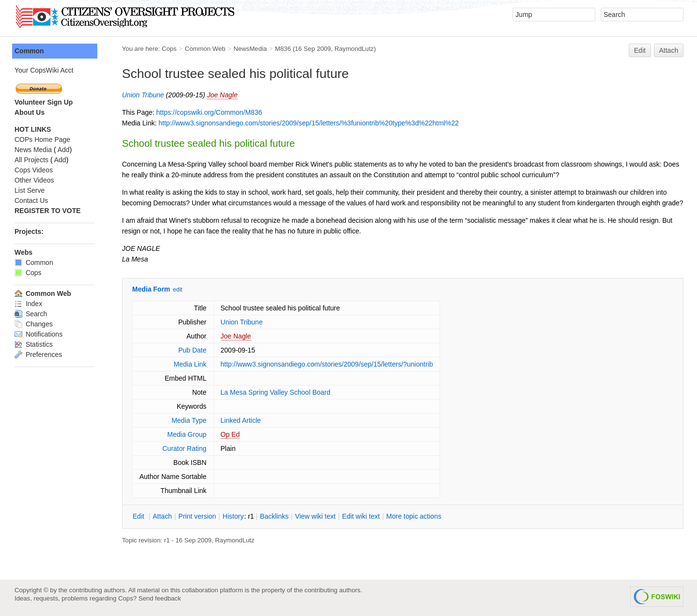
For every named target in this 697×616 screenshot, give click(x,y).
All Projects (31, 160)
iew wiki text (316, 516)
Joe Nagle (222, 95)
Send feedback (160, 598)
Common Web (205, 49)
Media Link (190, 364)
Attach (669, 50)
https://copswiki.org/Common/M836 (209, 112)
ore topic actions (414, 516)
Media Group (187, 434)
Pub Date (192, 350)
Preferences (38, 354)
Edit (640, 50)
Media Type (189, 420)
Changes (34, 324)
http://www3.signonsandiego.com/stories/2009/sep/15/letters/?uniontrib (327, 364)
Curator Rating (184, 448)
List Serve (30, 190)
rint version (197, 516)
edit (177, 290)
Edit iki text (361, 516)
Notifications (38, 334)
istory (233, 516)
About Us (30, 112)
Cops (169, 49)
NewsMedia (250, 49)
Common (29, 51)
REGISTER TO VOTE (48, 211)
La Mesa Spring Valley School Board (276, 392)
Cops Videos (34, 170)
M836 (283, 49)
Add (64, 150)
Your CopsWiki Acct (44, 70)
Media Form (151, 289)
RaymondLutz (354, 49)
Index (28, 304)
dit (139, 516)
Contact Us (31, 200)
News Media (33, 150)
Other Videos (34, 180)
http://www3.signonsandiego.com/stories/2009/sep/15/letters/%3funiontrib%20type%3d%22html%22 (308, 123)
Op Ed (230, 434)
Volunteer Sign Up (44, 102)
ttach (162, 516)
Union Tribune (143, 95)
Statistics (34, 344)
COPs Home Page (42, 139)
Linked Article (241, 420)
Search (31, 314)
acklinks (274, 516)
